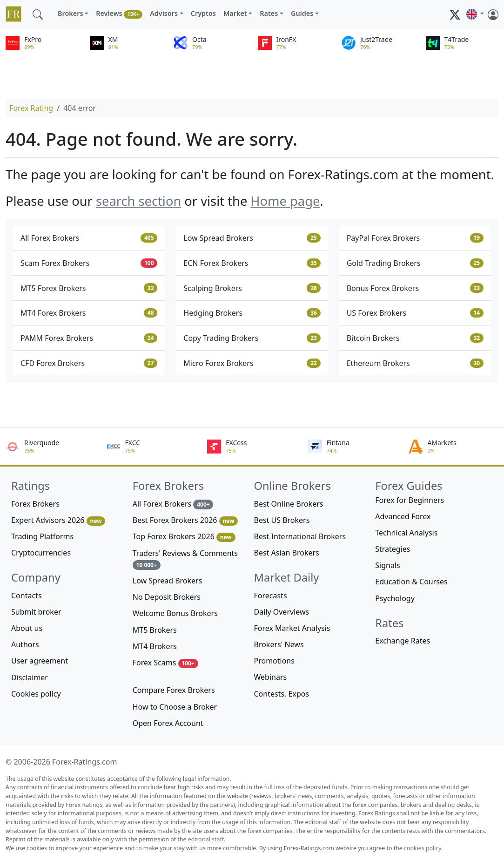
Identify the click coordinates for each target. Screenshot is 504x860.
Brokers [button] (71, 13)
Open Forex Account (168, 723)
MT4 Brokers (155, 646)
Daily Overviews (282, 612)
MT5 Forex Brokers (89, 288)
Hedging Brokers (252, 313)
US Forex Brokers (415, 313)
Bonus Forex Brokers (415, 288)
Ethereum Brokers (415, 363)
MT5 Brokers (155, 630)
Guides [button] (302, 13)
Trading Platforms (42, 536)
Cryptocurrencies (41, 553)
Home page (285, 201)
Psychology (395, 598)
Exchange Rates (403, 641)
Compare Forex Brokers (174, 690)
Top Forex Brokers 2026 (184, 537)
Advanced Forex (403, 516)
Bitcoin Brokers (415, 338)
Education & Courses (411, 582)
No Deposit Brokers (167, 597)
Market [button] (235, 13)
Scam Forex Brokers (89, 263)
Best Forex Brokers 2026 (185, 520)
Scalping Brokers (252, 288)
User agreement (40, 661)
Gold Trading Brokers (415, 263)
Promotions (274, 661)
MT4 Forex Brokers (89, 313)
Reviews (119, 14)
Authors (25, 644)
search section (138, 201)
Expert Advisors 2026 (58, 520)
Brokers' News (279, 644)
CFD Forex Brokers (89, 363)
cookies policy (423, 848)
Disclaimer (30, 677)
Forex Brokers (35, 504)
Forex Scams (165, 663)
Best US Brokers (282, 520)
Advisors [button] (164, 13)
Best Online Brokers (289, 504)
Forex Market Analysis (292, 628)
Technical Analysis (406, 533)
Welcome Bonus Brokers (175, 613)
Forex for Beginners (410, 500)
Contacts (27, 596)
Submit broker (36, 612)
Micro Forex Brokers (252, 363)
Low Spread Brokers (252, 238)
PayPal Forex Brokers (415, 238)
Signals (387, 565)
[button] (475, 14)
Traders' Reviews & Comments (185, 559)
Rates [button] (269, 13)
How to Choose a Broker (175, 707)
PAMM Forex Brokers (89, 338)
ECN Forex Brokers (252, 263)
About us (27, 628)
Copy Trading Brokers (252, 338)
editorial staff (206, 839)
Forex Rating (31, 108)
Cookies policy (36, 694)
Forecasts (271, 596)
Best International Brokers (300, 536)
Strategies (393, 549)
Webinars (271, 677)
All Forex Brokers (89, 238)
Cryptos (203, 13)
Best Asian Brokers (287, 553)
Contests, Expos (282, 694)
